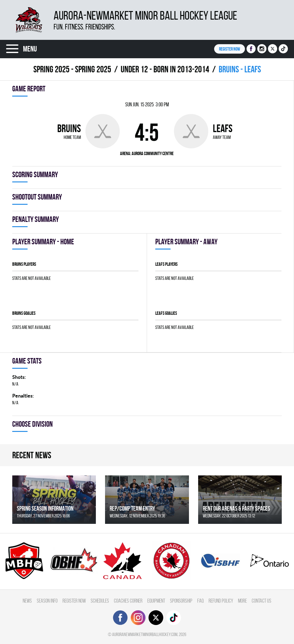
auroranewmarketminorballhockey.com (145, 634)
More (242, 601)
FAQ (200, 601)
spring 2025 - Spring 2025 (72, 69)
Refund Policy (221, 601)
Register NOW (230, 49)
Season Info (47, 601)
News (27, 601)
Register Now (74, 601)
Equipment (156, 601)
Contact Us (262, 601)
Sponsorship (181, 601)
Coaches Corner (128, 601)
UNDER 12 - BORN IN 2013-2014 (165, 69)
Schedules (100, 601)
